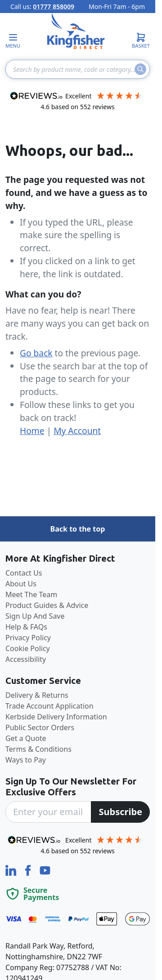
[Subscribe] (120, 812)
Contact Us (24, 573)
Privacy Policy (28, 638)
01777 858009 (54, 7)
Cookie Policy (28, 648)
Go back (36, 353)
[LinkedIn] (12, 869)
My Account (77, 431)
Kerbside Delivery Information (56, 717)
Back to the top (78, 529)
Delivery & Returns (37, 695)
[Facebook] (29, 869)
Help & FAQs (26, 627)
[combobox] (78, 69)
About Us (21, 584)
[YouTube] (45, 869)
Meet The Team (31, 594)
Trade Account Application (49, 706)
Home (32, 431)
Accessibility (26, 659)
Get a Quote (26, 738)
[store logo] (76, 31)
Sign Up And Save (35, 616)
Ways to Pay (26, 760)
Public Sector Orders (40, 727)
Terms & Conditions (38, 749)
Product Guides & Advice (47, 605)
